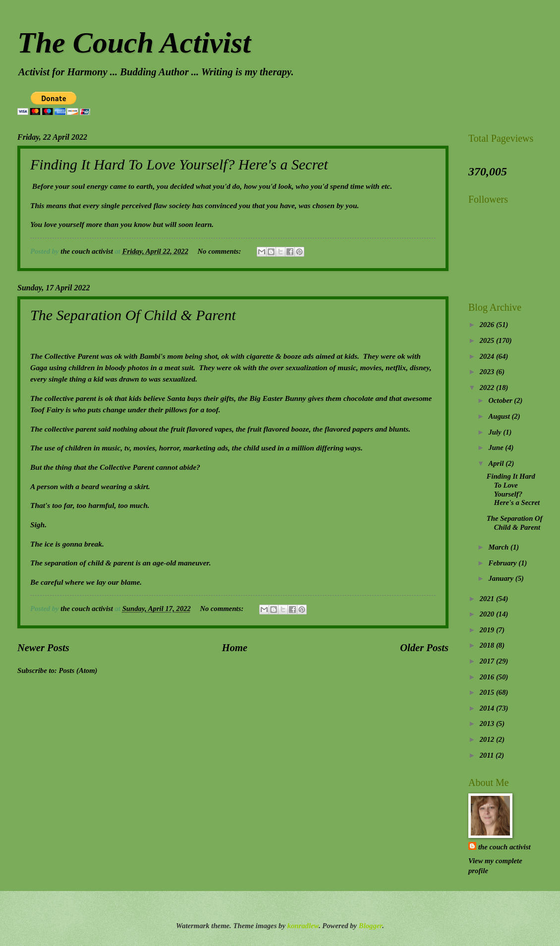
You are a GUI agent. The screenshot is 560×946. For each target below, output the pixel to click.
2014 (488, 708)
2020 (488, 614)
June (497, 447)
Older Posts (424, 648)
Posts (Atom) (78, 670)
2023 (488, 372)
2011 (488, 755)
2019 (488, 630)
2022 (488, 388)
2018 (488, 645)
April (497, 463)
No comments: (220, 251)
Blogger (370, 926)
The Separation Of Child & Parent (133, 315)
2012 (488, 739)
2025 (488, 340)
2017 (488, 661)
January (502, 578)
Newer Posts (43, 648)
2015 (488, 692)
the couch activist (504, 847)
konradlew (303, 926)
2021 (488, 599)
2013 (488, 723)
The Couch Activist (134, 43)
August (500, 416)
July (496, 432)
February (503, 563)
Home (235, 648)
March (499, 547)
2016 (488, 677)
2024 (488, 356)
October (501, 400)
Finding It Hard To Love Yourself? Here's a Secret (179, 164)
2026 (488, 325)
